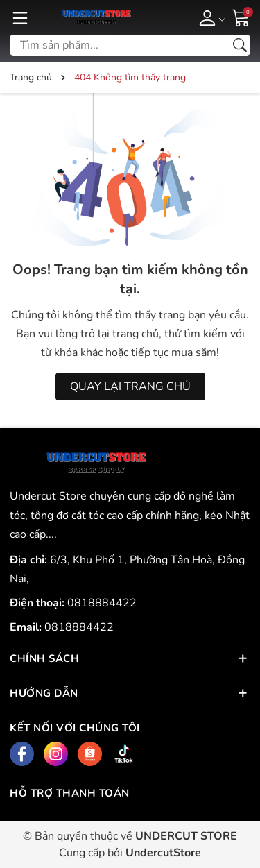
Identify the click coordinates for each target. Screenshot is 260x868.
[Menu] (20, 17)
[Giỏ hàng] (241, 17)
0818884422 (102, 603)
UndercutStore (163, 853)
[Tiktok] (124, 754)
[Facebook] (22, 754)
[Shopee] (90, 754)
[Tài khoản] (210, 17)
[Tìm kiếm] (240, 45)
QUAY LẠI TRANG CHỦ (130, 386)
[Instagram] (56, 754)
